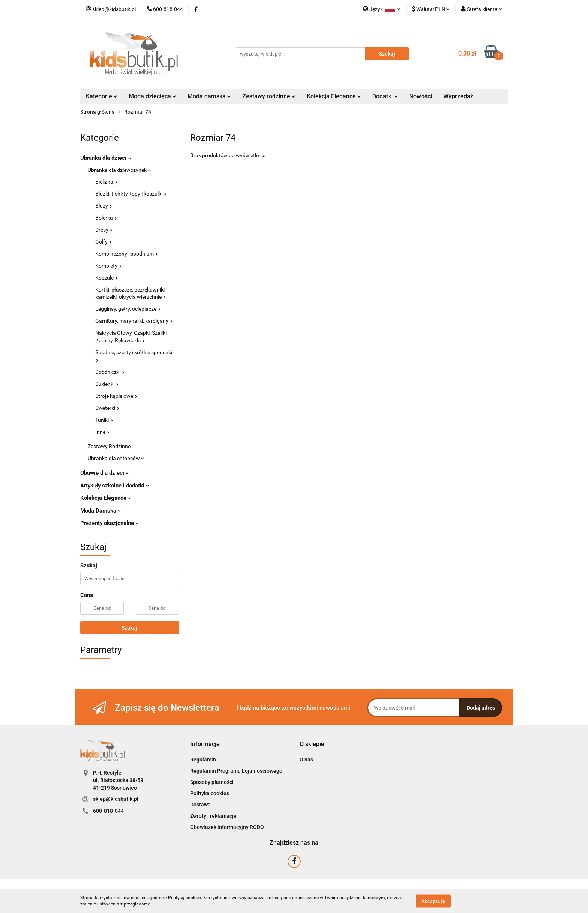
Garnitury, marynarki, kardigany (134, 321)
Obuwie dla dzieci (104, 473)
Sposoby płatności (212, 782)
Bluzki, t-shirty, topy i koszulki (131, 194)
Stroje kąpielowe (116, 396)
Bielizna (106, 182)
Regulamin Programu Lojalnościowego (236, 771)
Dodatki (385, 96)
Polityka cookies (210, 793)
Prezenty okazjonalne (109, 523)
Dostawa (200, 805)
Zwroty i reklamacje (213, 816)
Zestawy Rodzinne (109, 446)
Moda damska (209, 96)
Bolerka (106, 218)
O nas (306, 760)
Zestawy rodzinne (269, 96)
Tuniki (104, 420)
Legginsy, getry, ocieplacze (128, 309)
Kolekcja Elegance (334, 96)
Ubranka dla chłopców (116, 458)
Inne (102, 432)
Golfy (103, 242)
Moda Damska (100, 511)
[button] (205, 744)
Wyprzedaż (458, 96)
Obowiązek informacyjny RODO (227, 827)
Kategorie (102, 96)
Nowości (421, 96)
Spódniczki (110, 372)
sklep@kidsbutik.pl (116, 799)
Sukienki (107, 384)
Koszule (106, 278)
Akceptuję (433, 901)
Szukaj (129, 628)
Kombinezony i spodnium (127, 254)
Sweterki (107, 408)
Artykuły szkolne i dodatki (115, 486)
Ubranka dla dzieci (106, 158)
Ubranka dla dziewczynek (119, 170)
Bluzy (104, 206)
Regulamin (203, 760)
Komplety (108, 266)
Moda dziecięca (152, 96)
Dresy (104, 230)
